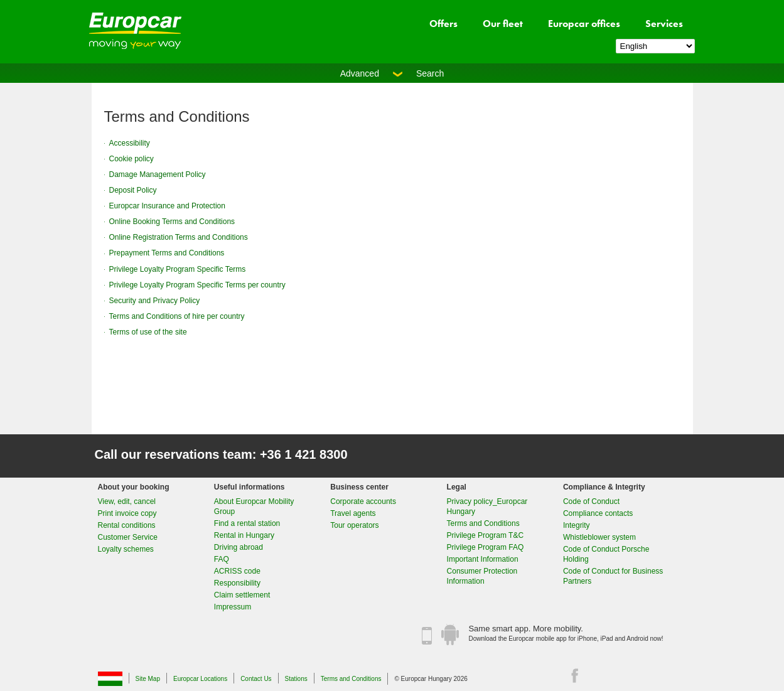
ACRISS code (237, 571)
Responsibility (237, 583)
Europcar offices (584, 24)
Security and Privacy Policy (155, 301)
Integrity (577, 525)
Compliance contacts (598, 513)
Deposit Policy (133, 190)
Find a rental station (247, 523)
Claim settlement (242, 595)
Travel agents (353, 513)
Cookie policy (132, 159)
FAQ (222, 559)
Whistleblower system (599, 537)
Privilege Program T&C (485, 535)
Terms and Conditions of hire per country (177, 316)
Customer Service (128, 537)
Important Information (483, 559)
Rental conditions (127, 525)
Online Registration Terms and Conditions (179, 237)
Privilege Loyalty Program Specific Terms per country (197, 285)
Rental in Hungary (244, 535)
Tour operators (354, 525)
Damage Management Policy (158, 174)
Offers (443, 24)
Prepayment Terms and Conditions (167, 253)
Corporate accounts (363, 501)
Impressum (233, 607)
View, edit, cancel (127, 501)
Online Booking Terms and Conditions (172, 222)
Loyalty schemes (126, 549)
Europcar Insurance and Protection (167, 206)
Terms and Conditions (483, 523)
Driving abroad (239, 547)
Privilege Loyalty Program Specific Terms (178, 269)
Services (664, 24)
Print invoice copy (127, 513)
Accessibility (130, 143)
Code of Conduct (591, 501)
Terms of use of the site (148, 332)
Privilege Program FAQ (486, 547)
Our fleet (503, 24)
